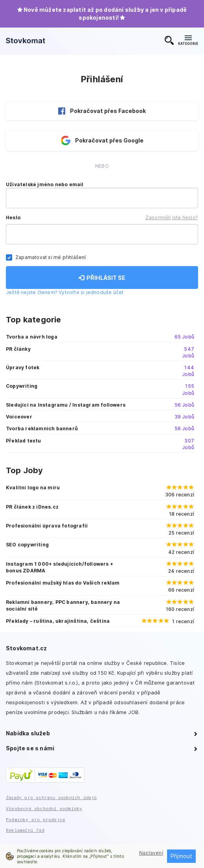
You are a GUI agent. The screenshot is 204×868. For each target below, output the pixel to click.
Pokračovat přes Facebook (102, 111)
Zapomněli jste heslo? (172, 217)
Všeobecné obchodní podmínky (44, 808)
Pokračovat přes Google (102, 141)
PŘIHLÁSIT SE (102, 278)
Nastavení (151, 853)
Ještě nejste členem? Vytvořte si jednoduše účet (65, 292)
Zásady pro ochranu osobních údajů (51, 797)
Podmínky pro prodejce (36, 819)
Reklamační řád (25, 830)
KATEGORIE (188, 41)
